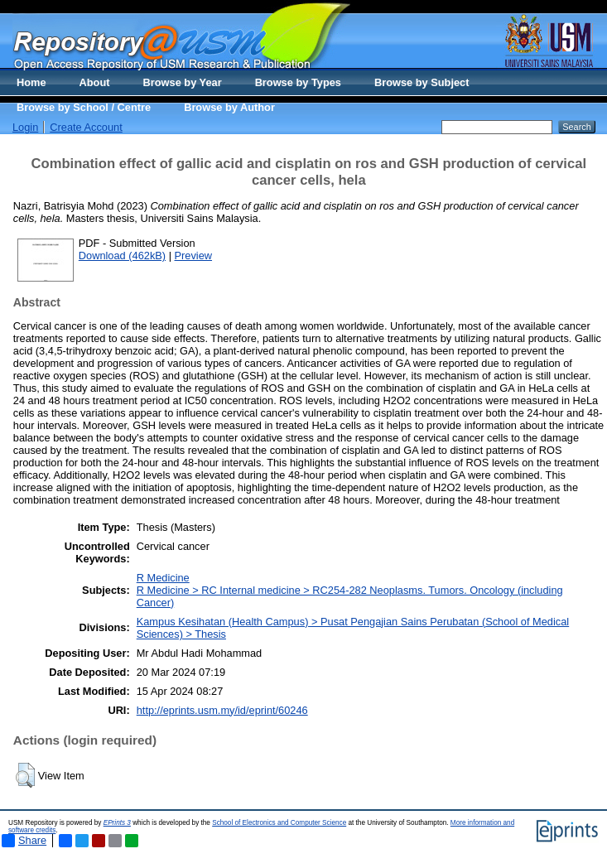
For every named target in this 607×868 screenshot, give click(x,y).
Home (31, 82)
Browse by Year (183, 82)
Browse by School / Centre (84, 107)
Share (24, 841)
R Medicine (163, 578)
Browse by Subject (422, 82)
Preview (194, 256)
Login (25, 127)
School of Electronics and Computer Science (279, 823)
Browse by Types (298, 82)
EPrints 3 (117, 823)
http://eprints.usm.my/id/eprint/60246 (222, 710)
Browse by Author (229, 107)
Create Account (86, 127)
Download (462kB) (122, 256)
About (95, 82)
